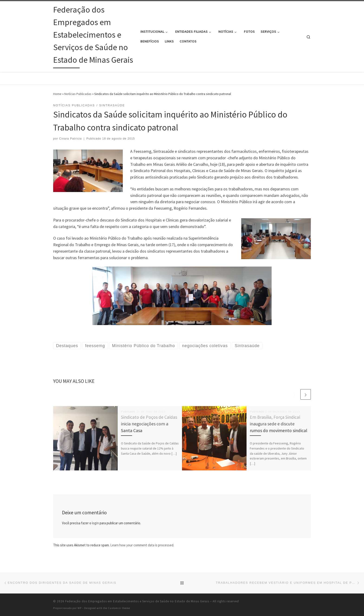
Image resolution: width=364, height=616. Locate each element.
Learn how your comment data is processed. (142, 545)
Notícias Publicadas (78, 94)
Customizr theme (119, 608)
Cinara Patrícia (71, 139)
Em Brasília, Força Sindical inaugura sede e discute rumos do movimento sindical (278, 424)
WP (80, 608)
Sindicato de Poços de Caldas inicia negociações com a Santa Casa (149, 424)
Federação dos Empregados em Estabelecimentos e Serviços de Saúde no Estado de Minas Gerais (137, 601)
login (95, 523)
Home (57, 94)
